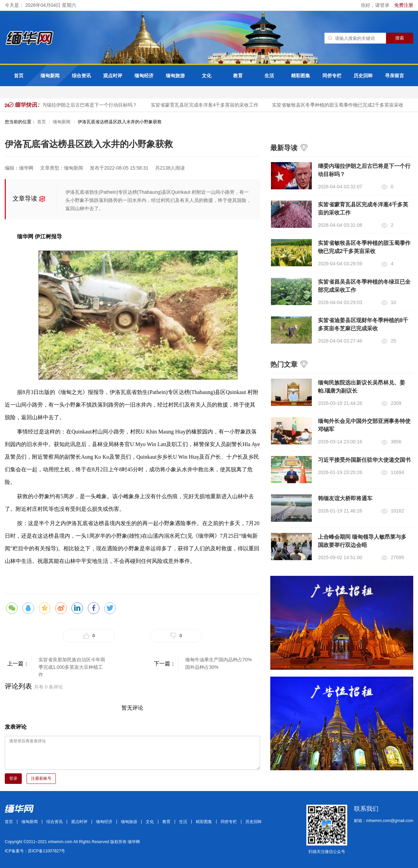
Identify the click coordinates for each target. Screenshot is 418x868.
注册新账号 (41, 778)
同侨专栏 (332, 76)
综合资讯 (81, 76)
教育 (238, 76)
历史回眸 (363, 76)
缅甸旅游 (175, 76)
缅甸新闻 (50, 76)
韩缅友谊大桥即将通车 (345, 498)
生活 (269, 76)
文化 (207, 76)
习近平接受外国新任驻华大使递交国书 (364, 460)
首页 (19, 76)
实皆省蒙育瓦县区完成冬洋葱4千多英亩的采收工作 (206, 105)
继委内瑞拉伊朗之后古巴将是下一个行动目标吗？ (86, 105)
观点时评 (113, 76)
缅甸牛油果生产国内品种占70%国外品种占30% (219, 663)
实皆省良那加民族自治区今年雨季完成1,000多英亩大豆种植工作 (72, 664)
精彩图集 (301, 76)
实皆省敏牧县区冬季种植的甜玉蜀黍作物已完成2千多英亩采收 (339, 105)
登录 (13, 778)
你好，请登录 (376, 5)
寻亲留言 (395, 76)
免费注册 (404, 5)
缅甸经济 (144, 76)
